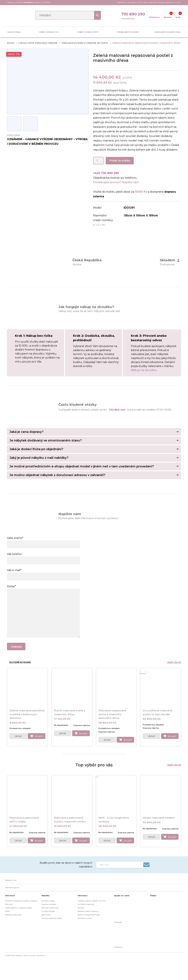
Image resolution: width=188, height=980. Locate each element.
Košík (178, 17)
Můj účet (9, 904)
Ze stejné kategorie (20, 662)
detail (18, 736)
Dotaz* (43, 589)
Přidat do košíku (120, 160)
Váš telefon (43, 557)
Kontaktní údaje (48, 901)
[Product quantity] (98, 161)
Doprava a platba (49, 904)
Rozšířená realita (85, 918)
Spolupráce (46, 915)
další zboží (174, 662)
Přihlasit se (154, 17)
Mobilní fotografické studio (89, 915)
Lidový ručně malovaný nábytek (38, 43)
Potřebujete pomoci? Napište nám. (116, 182)
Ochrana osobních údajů (52, 918)
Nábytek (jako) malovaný (88, 911)
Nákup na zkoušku (144, 370)
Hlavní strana (14, 32)
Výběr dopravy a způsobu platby (19, 908)
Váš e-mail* (43, 573)
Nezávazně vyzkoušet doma (168, 32)
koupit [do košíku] (39, 736)
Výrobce (81, 908)
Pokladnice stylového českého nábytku (21, 901)
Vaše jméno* (43, 541)
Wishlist (168, 17)
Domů (11, 43)
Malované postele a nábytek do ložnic (85, 43)
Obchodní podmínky (50, 908)
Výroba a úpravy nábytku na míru (92, 901)
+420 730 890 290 (106, 173)
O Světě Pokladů (48, 911)
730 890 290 (133, 14)
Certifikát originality (86, 904)
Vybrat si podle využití (88, 32)
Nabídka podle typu (13, 915)
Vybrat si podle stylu (49, 32)
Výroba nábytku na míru (128, 32)
